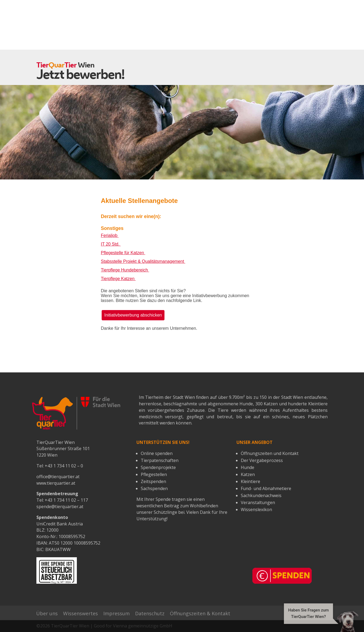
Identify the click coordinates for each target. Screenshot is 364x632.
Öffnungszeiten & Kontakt (200, 614)
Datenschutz (150, 614)
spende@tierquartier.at (60, 507)
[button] (319, 621)
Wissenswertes (80, 614)
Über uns (47, 614)
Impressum (116, 614)
